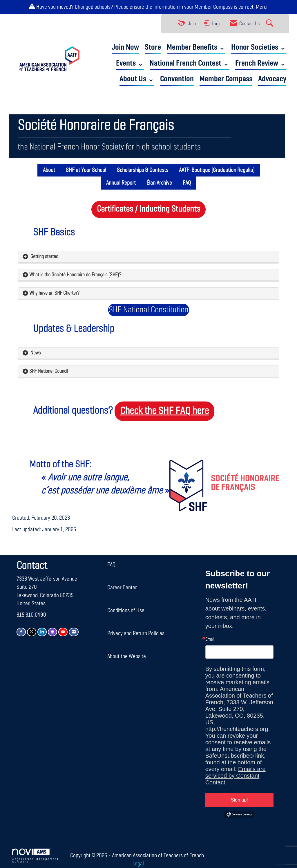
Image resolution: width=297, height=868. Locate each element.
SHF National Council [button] (49, 371)
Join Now (125, 47)
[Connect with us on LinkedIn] (42, 632)
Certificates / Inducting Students (148, 209)
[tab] (148, 257)
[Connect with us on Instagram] (52, 632)
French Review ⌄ (261, 63)
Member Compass (214, 7)
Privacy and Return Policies (136, 633)
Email (210, 640)
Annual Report (121, 183)
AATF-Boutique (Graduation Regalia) (217, 170)
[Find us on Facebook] (21, 632)
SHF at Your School (86, 170)
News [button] (35, 353)
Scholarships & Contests (143, 170)
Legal (138, 864)
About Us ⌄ (137, 79)
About (49, 170)
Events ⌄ (130, 63)
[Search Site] (270, 24)
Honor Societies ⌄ (259, 47)
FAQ (187, 183)
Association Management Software (35, 856)
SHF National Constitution (149, 310)
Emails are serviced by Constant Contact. (236, 776)
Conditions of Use (126, 611)
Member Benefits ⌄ (196, 47)
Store (153, 47)
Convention (177, 79)
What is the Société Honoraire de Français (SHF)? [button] (76, 275)
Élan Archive (159, 183)
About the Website (127, 656)
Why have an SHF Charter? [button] (54, 293)
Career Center (122, 588)
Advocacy (272, 79)
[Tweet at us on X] (32, 632)
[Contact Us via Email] (74, 632)
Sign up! (239, 800)
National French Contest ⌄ (190, 63)
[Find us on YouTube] (63, 632)
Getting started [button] (44, 257)
